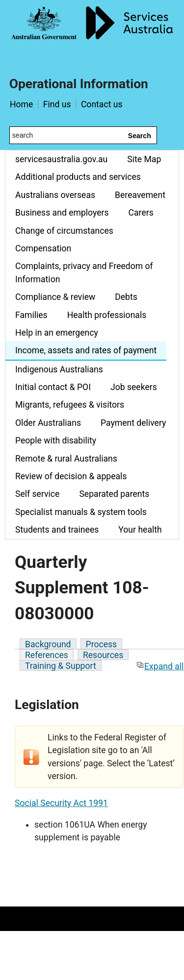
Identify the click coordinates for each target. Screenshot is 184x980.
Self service (37, 494)
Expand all (160, 666)
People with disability (56, 441)
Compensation (43, 248)
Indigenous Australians (59, 369)
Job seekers (134, 387)
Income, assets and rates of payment (86, 350)
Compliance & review (55, 297)
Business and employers (62, 213)
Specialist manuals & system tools (81, 512)
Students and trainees (57, 530)
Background (48, 644)
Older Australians (48, 423)
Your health (140, 530)
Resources (103, 655)
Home (21, 104)
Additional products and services (78, 177)
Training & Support (61, 666)
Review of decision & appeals (71, 476)
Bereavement (140, 195)
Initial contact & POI (53, 387)
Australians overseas (55, 195)
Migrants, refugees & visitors (70, 405)
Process (102, 644)
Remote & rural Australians (66, 459)
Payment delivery (133, 423)
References (47, 655)
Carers (141, 213)
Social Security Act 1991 (61, 803)
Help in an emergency (57, 333)
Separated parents (114, 494)
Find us (57, 104)
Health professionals (107, 315)
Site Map (144, 159)
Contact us (102, 104)
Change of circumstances (64, 231)
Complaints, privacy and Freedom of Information (84, 272)
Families (31, 315)
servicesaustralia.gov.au (61, 159)
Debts (126, 297)
